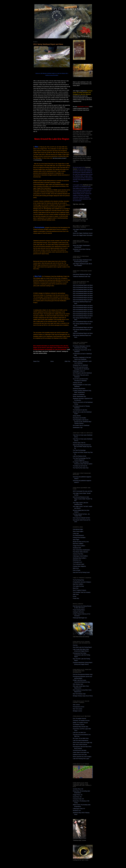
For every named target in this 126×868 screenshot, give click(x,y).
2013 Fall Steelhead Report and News (83, 314)
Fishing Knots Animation (79, 537)
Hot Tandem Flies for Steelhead (81, 425)
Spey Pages (76, 540)
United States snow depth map (81, 752)
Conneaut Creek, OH (78, 799)
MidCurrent (76, 568)
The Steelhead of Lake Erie (80, 410)
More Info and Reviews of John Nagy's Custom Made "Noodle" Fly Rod (83, 499)
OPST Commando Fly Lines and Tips (83, 491)
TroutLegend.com (77, 562)
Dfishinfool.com (77, 560)
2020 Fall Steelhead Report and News (83, 296)
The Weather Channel (79, 725)
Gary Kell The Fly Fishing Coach (81, 572)
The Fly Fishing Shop (78, 580)
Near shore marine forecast (80, 744)
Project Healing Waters (79, 610)
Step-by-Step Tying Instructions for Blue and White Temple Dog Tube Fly (82, 447)
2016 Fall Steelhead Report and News (83, 308)
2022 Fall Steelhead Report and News (83, 291)
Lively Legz (76, 533)
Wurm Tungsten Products (80, 590)
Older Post (67, 361)
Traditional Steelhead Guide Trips (82, 276)
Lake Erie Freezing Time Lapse (81, 759)
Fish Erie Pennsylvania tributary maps (83, 674)
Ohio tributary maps (78, 684)
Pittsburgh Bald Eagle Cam (80, 618)
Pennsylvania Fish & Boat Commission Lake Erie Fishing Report (82, 655)
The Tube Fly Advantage (79, 450)
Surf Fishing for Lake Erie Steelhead (82, 373)
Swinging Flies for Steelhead (80, 365)
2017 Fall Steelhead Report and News (83, 306)
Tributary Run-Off (77, 383)
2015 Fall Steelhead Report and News (83, 310)
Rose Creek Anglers (78, 531)
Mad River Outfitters (78, 544)
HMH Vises (76, 594)
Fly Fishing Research (78, 535)
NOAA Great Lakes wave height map (82, 743)
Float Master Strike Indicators (81, 552)
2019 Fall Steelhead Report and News (83, 298)
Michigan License (77, 711)
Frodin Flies (76, 598)
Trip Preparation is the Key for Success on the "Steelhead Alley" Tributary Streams (82, 422)
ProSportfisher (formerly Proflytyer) (82, 582)
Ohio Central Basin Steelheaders (81, 550)
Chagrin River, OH (78, 795)
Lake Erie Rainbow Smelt (80, 456)
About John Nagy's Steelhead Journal (83, 233)
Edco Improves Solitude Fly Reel (81, 518)
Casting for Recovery (78, 612)
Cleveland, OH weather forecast (81, 721)
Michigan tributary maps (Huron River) (83, 696)
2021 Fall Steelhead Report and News (83, 293)
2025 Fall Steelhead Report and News (83, 285)
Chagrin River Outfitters (79, 546)
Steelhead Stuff (77, 548)
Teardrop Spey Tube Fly (79, 443)
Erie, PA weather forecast (80, 718)
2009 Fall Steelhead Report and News (83, 333)
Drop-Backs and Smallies (80, 418)
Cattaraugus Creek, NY (79, 371)
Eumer (75, 596)
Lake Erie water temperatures (81, 740)
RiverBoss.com (77, 811)
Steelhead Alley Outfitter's (80, 558)
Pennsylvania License (79, 707)
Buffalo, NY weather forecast (80, 723)
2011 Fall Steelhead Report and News (83, 322)
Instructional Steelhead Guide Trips (82, 274)
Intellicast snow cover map (80, 754)
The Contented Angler (79, 564)
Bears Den (76, 588)
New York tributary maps (79, 694)
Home (52, 361)
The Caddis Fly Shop (78, 586)
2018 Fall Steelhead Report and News (83, 300)
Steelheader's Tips (78, 427)
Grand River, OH (77, 797)
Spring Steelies (77, 416)
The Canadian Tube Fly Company (82, 592)
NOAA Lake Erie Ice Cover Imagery (82, 757)
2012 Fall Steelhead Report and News (83, 316)
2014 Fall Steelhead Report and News (83, 312)
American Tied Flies (78, 554)
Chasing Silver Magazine (79, 566)
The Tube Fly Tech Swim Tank (81, 468)
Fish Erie (75, 645)
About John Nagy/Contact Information (83, 235)
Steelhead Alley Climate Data (80, 727)
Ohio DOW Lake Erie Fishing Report (82, 647)
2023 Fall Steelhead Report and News (83, 289)
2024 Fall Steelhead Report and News (83, 287)
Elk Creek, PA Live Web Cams (81, 738)
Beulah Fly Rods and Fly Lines (81, 542)
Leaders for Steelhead (79, 394)
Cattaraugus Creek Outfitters (80, 556)
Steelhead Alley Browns (79, 389)
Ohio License (76, 705)
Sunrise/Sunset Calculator (80, 750)
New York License (78, 709)
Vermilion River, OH (78, 789)
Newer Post (36, 361)
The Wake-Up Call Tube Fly (80, 466)
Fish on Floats (77, 570)
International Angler (78, 529)
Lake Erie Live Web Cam (79, 733)
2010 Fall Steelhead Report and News (83, 327)
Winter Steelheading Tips (79, 396)
